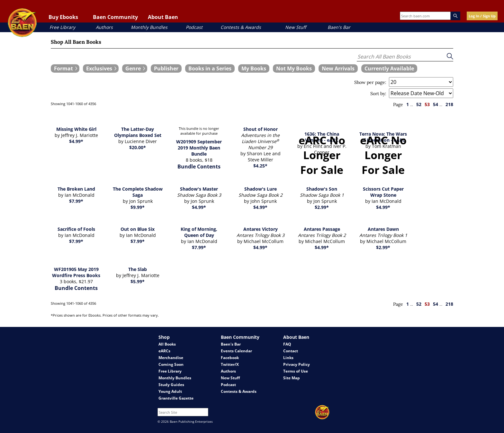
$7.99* (76, 201)
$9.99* (138, 207)
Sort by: (378, 94)
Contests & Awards (241, 27)
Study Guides (171, 385)
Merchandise (171, 358)
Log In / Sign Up (482, 16)
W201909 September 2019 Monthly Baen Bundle (199, 148)
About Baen (163, 17)
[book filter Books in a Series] (210, 68)
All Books (167, 344)
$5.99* (138, 281)
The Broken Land (76, 189)
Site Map (292, 378)
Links (288, 358)
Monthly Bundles (149, 27)
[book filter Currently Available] (389, 68)
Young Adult (170, 391)
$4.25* (260, 166)
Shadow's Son (322, 189)
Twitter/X (230, 364)
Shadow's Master (199, 189)
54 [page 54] (436, 104)
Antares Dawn (383, 229)
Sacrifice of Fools (76, 229)
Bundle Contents (199, 167)
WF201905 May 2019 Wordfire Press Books (76, 272)
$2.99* (322, 207)
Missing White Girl (76, 129)
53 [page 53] (427, 104)
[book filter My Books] (254, 68)
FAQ (287, 344)
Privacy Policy (297, 364)
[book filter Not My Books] (294, 68)
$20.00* (138, 147)
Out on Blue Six (138, 229)
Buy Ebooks (63, 17)
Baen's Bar (339, 27)
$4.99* (76, 141)
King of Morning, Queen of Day (199, 232)
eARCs (164, 351)
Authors (104, 27)
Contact (291, 351)
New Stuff (296, 27)
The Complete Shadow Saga (138, 192)
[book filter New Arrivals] (338, 68)
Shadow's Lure (261, 189)
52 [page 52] (419, 104)
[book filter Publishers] (166, 68)
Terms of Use (296, 371)
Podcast (194, 27)
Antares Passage (322, 229)
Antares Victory (261, 229)
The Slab (138, 269)
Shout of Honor (261, 129)
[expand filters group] (65, 68)
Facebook (230, 358)
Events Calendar (236, 351)
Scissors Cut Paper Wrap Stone (383, 192)
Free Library (62, 27)
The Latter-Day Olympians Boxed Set (138, 132)
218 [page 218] (449, 104)
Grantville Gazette (176, 398)
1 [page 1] (408, 104)
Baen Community (115, 17)
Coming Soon (171, 364)
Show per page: (370, 82)
